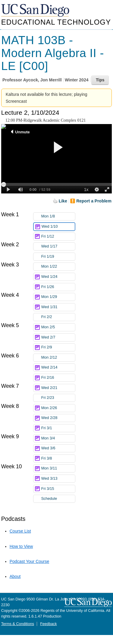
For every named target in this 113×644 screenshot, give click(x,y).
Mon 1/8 (58, 216)
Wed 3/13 (58, 479)
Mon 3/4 (58, 438)
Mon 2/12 (58, 358)
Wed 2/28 (58, 418)
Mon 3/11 (58, 468)
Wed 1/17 (58, 246)
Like (63, 201)
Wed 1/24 (58, 277)
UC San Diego (36, 11)
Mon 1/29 (58, 297)
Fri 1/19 (58, 257)
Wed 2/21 (58, 388)
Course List (20, 531)
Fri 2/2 (58, 317)
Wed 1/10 (58, 227)
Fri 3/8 (58, 459)
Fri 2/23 (58, 398)
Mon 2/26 (58, 408)
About (15, 576)
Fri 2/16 (58, 378)
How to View (21, 546)
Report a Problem (94, 201)
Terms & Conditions (18, 624)
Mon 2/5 (58, 327)
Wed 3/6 (58, 448)
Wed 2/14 (58, 368)
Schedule (49, 499)
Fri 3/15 (58, 489)
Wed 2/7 (58, 337)
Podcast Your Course (30, 561)
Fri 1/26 (58, 287)
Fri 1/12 (58, 237)
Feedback (48, 624)
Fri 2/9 (58, 347)
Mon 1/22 (58, 267)
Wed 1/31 (58, 307)
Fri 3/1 (58, 428)
